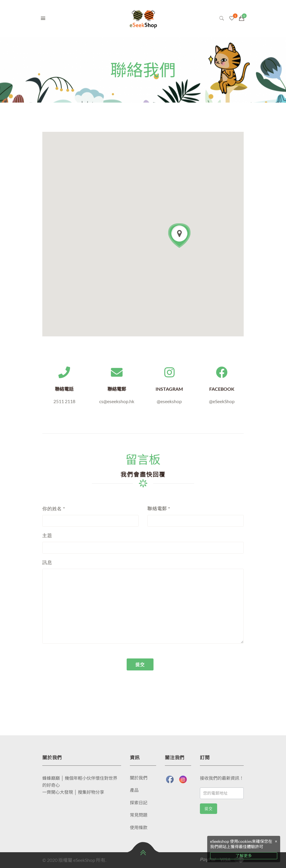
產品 (134, 790)
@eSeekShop (222, 405)
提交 (209, 809)
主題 (47, 535)
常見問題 (139, 815)
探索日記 (139, 803)
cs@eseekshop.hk (117, 405)
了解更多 (244, 856)
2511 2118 (64, 405)
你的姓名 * (54, 508)
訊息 (47, 562)
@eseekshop (169, 405)
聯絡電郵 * (159, 508)
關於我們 (139, 778)
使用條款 (139, 827)
